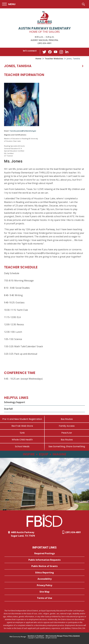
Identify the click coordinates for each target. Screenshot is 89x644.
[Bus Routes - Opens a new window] (67, 440)
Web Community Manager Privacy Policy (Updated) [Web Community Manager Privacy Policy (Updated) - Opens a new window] (63, 636)
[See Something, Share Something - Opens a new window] (67, 446)
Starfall (8, 409)
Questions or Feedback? (36, 636)
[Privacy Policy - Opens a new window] (45, 585)
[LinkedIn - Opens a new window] (67, 52)
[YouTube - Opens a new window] (56, 52)
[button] (9, 4)
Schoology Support (15, 402)
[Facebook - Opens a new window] (50, 52)
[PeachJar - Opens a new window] (67, 433)
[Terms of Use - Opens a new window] (45, 598)
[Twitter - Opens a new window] (44, 52)
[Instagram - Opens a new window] (61, 52)
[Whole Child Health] (22, 440)
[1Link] (22, 433)
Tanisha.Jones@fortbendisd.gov (23, 131)
